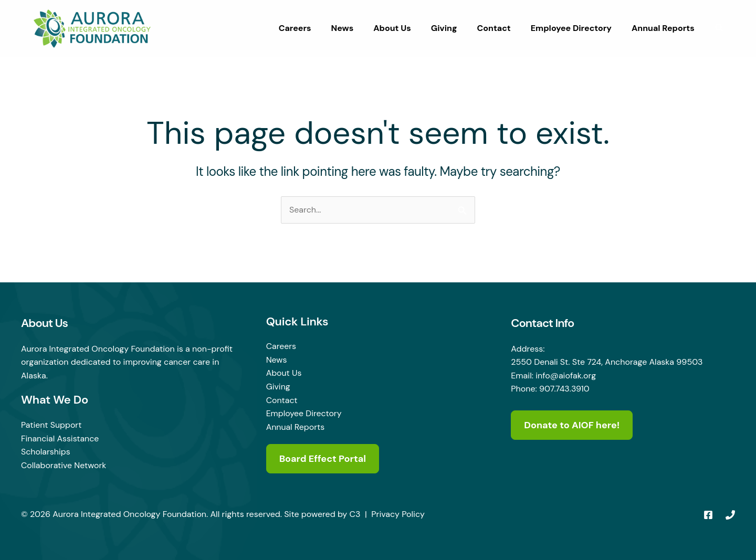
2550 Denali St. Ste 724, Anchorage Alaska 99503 (607, 362)
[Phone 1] (730, 515)
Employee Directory (576, 28)
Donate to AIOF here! (572, 425)
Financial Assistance (60, 439)
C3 (355, 514)
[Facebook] (708, 515)
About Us (406, 28)
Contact (501, 28)
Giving (455, 28)
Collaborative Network (64, 465)
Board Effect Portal (323, 459)
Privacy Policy (398, 514)
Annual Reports (665, 28)
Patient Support (51, 425)
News (360, 28)
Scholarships (46, 452)
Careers (316, 28)
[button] (720, 29)
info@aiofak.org (566, 376)
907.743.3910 (564, 389)
